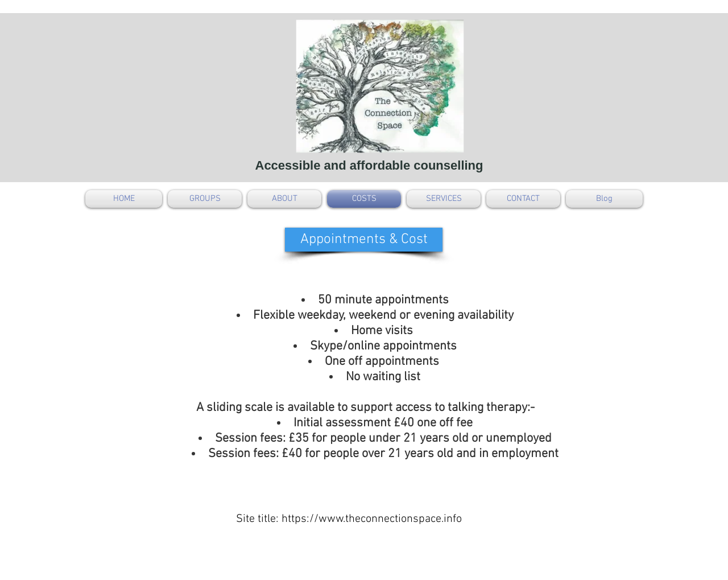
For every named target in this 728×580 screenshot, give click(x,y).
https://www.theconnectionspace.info (372, 519)
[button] (364, 240)
